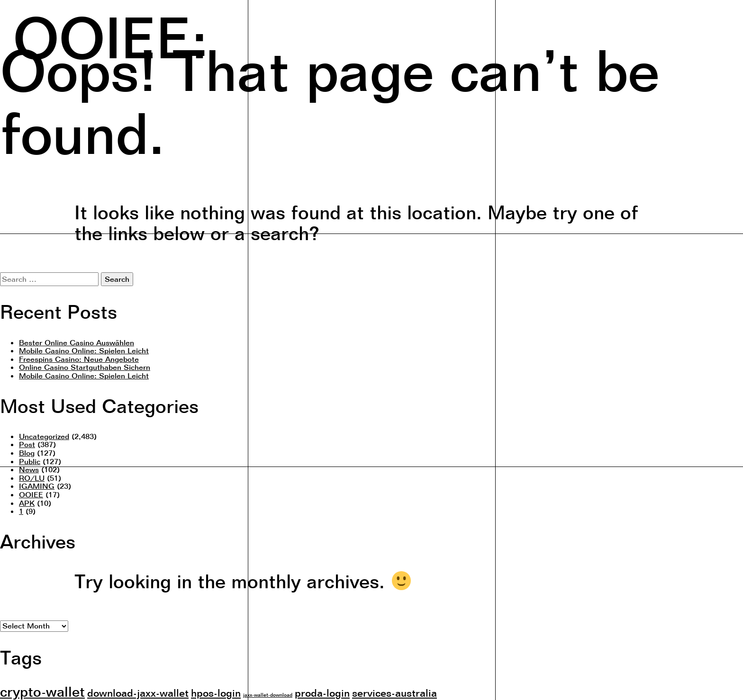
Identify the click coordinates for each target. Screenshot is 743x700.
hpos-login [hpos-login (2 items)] (216, 693)
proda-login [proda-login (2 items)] (322, 693)
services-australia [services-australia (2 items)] (394, 693)
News (29, 469)
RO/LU (32, 478)
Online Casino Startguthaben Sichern (85, 367)
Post (27, 444)
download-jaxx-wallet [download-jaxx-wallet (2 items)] (138, 693)
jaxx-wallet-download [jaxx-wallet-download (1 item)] (268, 695)
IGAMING (37, 486)
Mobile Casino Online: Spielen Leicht (84, 350)
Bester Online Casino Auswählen (77, 342)
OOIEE (31, 494)
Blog (27, 453)
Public (30, 461)
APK (27, 503)
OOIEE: (110, 35)
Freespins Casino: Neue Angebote (79, 359)
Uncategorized (44, 436)
